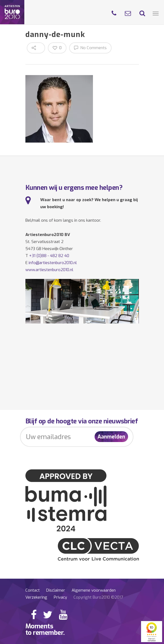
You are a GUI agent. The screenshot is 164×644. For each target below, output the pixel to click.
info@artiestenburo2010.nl (53, 263)
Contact (33, 590)
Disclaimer (56, 590)
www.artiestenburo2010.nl (49, 270)
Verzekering (36, 597)
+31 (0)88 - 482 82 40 (49, 256)
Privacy (60, 597)
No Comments (90, 48)
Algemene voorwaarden (94, 590)
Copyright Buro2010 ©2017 (98, 597)
